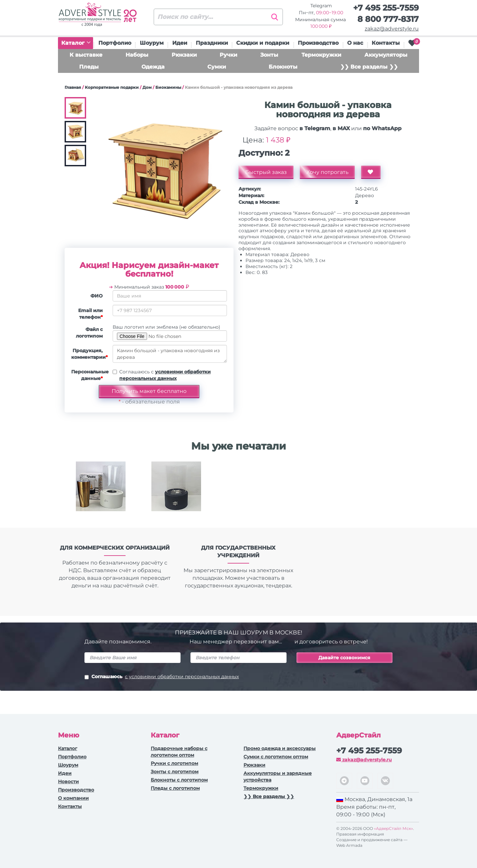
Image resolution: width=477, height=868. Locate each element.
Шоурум (152, 43)
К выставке (86, 55)
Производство (318, 43)
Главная (73, 87)
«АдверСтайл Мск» (394, 828)
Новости (68, 782)
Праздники (212, 43)
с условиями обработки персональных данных (182, 677)
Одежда (153, 67)
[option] (101, 491)
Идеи (180, 43)
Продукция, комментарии (89, 354)
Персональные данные (89, 375)
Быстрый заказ (266, 172)
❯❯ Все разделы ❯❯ (369, 67)
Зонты (269, 55)
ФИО (97, 296)
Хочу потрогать (327, 172)
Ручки (228, 55)
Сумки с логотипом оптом (276, 757)
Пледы (89, 67)
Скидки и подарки (263, 43)
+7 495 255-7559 (386, 8)
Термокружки (321, 55)
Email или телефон (90, 314)
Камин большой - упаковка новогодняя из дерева (170, 354)
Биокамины (168, 87)
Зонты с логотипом (175, 772)
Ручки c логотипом (174, 763)
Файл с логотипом (89, 333)
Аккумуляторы (386, 55)
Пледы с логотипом (175, 788)
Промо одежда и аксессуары (280, 748)
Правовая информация (360, 834)
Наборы (137, 55)
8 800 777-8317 (388, 19)
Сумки (217, 67)
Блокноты (283, 67)
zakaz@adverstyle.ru (392, 29)
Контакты (386, 43)
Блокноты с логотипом (179, 780)
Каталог (76, 43)
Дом (147, 87)
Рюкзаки (184, 55)
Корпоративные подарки (112, 87)
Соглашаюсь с (165, 375)
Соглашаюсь (162, 677)
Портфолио (115, 43)
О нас (355, 43)
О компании (73, 798)
